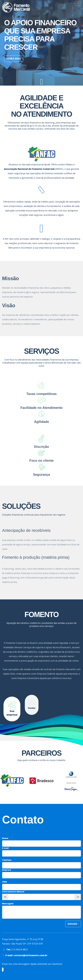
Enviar (73, 924)
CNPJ (4, 882)
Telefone (7, 860)
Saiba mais (14, 59)
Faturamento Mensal (13, 892)
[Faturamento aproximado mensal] (41, 897)
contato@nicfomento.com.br (31, 955)
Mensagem (8, 904)
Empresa (7, 870)
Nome (5, 838)
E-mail (5, 848)
